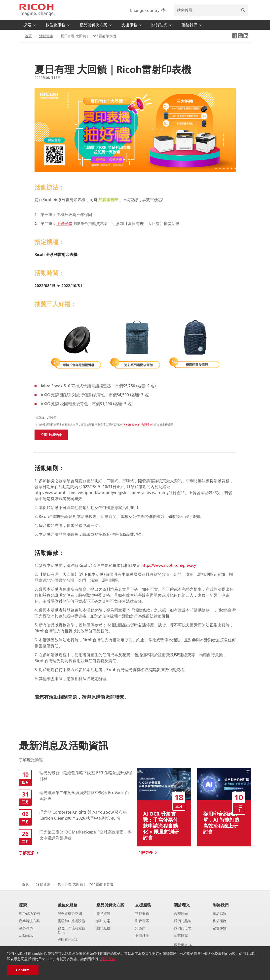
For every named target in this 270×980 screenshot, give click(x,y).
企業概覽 (181, 935)
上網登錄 (64, 223)
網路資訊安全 (68, 939)
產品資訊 (103, 914)
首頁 (28, 36)
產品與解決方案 (110, 905)
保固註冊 (142, 935)
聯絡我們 (221, 905)
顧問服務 (103, 928)
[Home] (37, 10)
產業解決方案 (29, 921)
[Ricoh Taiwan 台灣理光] (138, 424)
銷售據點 (220, 928)
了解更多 (27, 853)
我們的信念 (183, 928)
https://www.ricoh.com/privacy (169, 565)
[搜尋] (243, 10)
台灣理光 (181, 914)
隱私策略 (108, 959)
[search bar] (211, 10)
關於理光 (182, 905)
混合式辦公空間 (70, 914)
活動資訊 (46, 36)
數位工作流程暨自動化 (72, 930)
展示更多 (183, 945)
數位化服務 (68, 905)
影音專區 (142, 921)
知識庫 (140, 928)
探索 (23, 905)
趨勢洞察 (26, 928)
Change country (148, 10)
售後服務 (220, 921)
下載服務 (142, 914)
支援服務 (143, 905)
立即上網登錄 (51, 435)
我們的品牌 (183, 921)
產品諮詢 (220, 914)
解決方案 (103, 921)
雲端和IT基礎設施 (71, 921)
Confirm (23, 970)
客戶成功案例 (29, 914)
